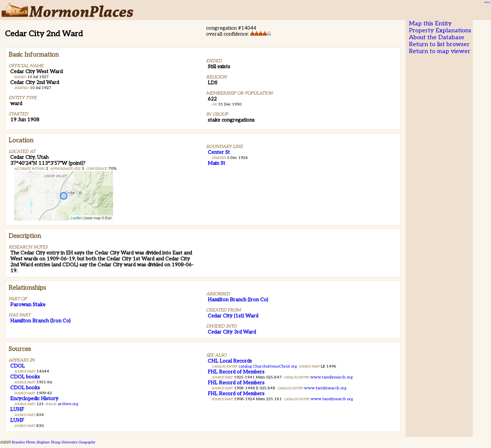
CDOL (17, 366)
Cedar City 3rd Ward (232, 332)
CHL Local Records (230, 361)
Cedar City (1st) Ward (233, 316)
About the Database (437, 37)
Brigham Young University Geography (66, 442)
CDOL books (25, 377)
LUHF (17, 409)
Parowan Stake (28, 305)
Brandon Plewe (23, 442)
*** (486, 4)
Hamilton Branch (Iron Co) (40, 321)
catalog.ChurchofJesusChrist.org (268, 366)
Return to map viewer (440, 51)
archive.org (68, 404)
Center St (219, 152)
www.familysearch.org (331, 377)
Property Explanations (440, 30)
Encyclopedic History (34, 399)
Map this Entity (430, 24)
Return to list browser (439, 44)
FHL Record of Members (236, 372)
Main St (216, 163)
